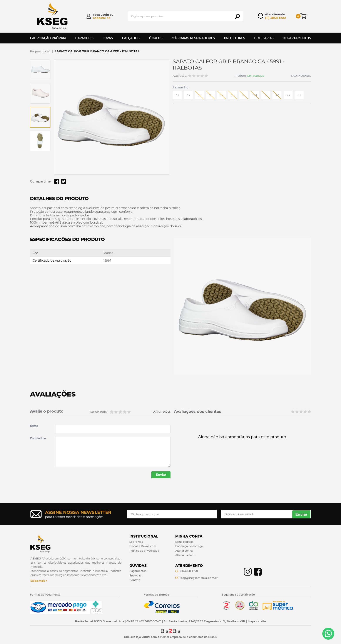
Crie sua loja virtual (137, 637)
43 (288, 95)
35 (199, 95)
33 (177, 95)
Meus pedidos (184, 542)
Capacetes (84, 38)
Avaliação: (180, 76)
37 (222, 95)
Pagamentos (138, 571)
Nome (34, 426)
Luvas (108, 38)
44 (299, 95)
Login (105, 15)
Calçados (131, 38)
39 (244, 95)
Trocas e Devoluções (143, 547)
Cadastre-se (102, 18)
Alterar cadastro (186, 556)
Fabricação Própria (48, 38)
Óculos (156, 38)
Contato (135, 580)
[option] (40, 70)
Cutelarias (264, 38)
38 (233, 95)
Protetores (235, 38)
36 (210, 95)
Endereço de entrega (189, 547)
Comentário (38, 438)
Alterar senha (184, 551)
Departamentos (297, 38)
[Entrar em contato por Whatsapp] (328, 634)
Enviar (160, 475)
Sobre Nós (136, 542)
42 (277, 95)
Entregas (135, 576)
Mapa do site (257, 621)
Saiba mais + (39, 581)
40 (255, 95)
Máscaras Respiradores (193, 38)
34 (188, 95)
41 (266, 95)
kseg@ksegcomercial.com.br (199, 578)
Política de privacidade (144, 551)
